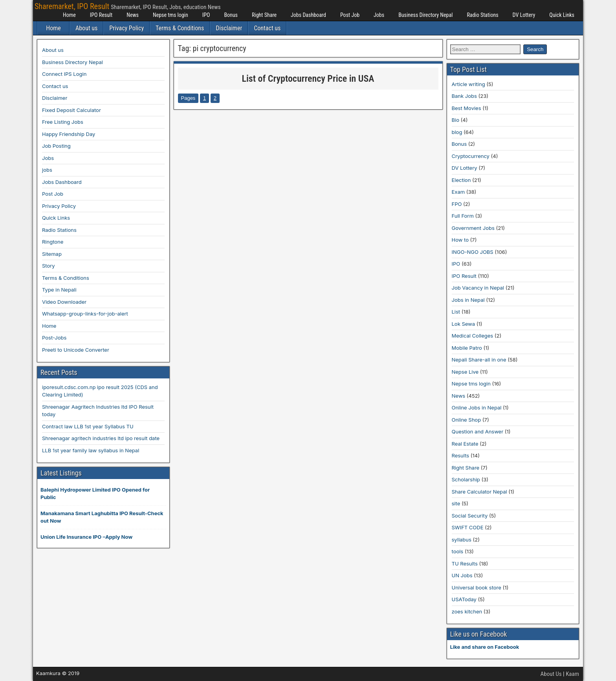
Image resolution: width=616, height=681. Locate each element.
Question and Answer (478, 431)
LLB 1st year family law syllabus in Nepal (91, 450)
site (456, 503)
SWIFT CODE (468, 527)
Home (69, 15)
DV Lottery (524, 15)
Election (461, 180)
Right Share (264, 15)
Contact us (267, 28)
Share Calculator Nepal (479, 492)
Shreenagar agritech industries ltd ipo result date (101, 438)
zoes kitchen (467, 611)
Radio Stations (482, 15)
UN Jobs (462, 575)
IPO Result (101, 15)
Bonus (231, 15)
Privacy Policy (126, 28)
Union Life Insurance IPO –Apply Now (86, 537)
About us (86, 28)
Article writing (468, 84)
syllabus (462, 540)
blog (457, 132)
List (456, 312)
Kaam (572, 674)
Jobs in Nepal (468, 300)
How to (460, 240)
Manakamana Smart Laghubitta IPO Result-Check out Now (102, 517)
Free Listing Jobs (63, 122)
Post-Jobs (54, 338)
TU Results (465, 564)
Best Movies (467, 108)
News (133, 15)
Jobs (379, 15)
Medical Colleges (473, 336)
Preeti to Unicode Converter (76, 350)
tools (458, 551)
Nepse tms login (170, 15)
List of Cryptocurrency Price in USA (308, 79)
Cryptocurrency (471, 156)
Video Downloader (64, 302)
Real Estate (465, 444)
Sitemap (52, 254)
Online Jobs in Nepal (477, 407)
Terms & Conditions (180, 28)
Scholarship (466, 479)
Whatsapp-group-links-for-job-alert (85, 314)
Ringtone (53, 242)
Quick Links (562, 15)
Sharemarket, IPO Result (72, 6)
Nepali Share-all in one (479, 360)
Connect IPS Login (64, 74)
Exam (458, 192)
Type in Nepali (59, 290)
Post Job (350, 15)
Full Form (463, 216)
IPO (206, 15)
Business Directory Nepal (425, 15)
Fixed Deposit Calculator (71, 110)
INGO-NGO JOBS (473, 252)
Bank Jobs (464, 96)
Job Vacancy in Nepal (478, 288)
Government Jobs (473, 228)
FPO (457, 204)
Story (49, 266)
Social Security (470, 516)
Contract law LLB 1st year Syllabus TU (88, 426)
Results (461, 455)
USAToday (464, 599)
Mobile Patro (467, 348)
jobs (47, 170)
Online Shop (467, 420)
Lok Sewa (464, 324)
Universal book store (477, 587)
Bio (456, 120)
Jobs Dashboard (308, 15)
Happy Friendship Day (69, 134)
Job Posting (56, 146)
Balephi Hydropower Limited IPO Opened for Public (95, 494)
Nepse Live (465, 372)
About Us (551, 674)
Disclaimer (229, 28)
